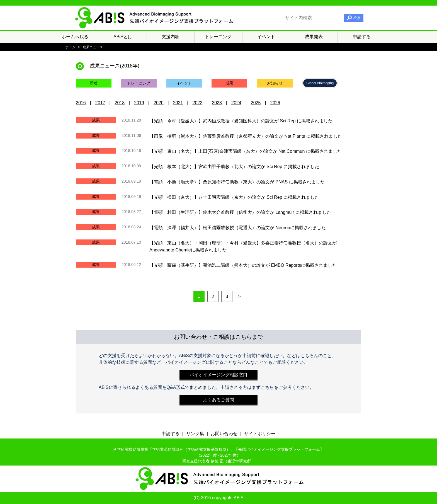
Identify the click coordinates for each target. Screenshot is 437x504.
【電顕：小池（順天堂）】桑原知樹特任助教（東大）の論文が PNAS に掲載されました (237, 182)
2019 (139, 103)
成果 (229, 83)
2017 (100, 103)
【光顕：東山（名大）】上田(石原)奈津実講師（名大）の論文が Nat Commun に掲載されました (246, 151)
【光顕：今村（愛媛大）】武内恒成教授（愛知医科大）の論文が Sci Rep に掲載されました (241, 121)
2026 (275, 103)
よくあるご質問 (219, 398)
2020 (159, 103)
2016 (81, 103)
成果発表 (314, 37)
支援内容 (171, 37)
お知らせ (275, 83)
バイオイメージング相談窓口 (219, 373)
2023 (217, 103)
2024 (236, 103)
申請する (362, 37)
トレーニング (218, 37)
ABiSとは (123, 37)
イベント (266, 37)
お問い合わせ (224, 434)
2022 (198, 103)
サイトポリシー (260, 434)
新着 (94, 83)
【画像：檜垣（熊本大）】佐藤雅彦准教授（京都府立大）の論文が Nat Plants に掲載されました (246, 136)
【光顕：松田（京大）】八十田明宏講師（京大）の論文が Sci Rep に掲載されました (234, 197)
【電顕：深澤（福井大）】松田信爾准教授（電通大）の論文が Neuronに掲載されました (238, 228)
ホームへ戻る (75, 37)
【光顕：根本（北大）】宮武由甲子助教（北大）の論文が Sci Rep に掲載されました (234, 167)
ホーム (70, 47)
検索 (357, 18)
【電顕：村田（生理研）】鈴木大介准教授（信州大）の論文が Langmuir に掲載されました (240, 212)
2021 (178, 103)
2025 (256, 103)
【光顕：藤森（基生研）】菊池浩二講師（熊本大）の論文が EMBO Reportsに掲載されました (243, 265)
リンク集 (195, 434)
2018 (120, 103)
